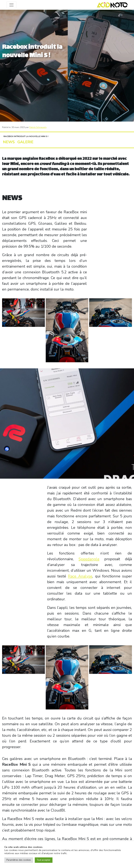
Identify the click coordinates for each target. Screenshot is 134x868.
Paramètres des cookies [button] (19, 860)
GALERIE (21, 142)
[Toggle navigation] (11, 5)
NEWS (7, 142)
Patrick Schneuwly (38, 127)
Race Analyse (80, 576)
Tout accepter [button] (44, 860)
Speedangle (89, 559)
